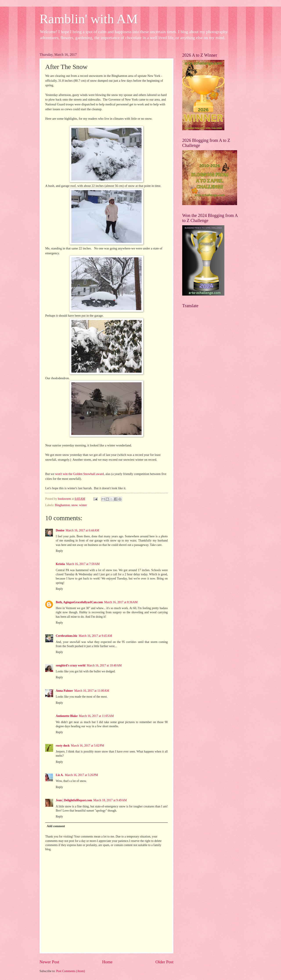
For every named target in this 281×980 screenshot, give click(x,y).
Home (107, 962)
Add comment (56, 826)
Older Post (164, 962)
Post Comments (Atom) (71, 971)
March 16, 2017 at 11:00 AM (92, 691)
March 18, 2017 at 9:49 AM (110, 800)
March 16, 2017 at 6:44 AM (82, 530)
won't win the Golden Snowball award (79, 474)
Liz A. (60, 775)
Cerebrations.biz (67, 636)
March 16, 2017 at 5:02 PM (87, 746)
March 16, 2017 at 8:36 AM (121, 602)
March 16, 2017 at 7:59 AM (83, 564)
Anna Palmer (64, 691)
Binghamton (62, 505)
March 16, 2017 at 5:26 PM (81, 775)
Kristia (60, 564)
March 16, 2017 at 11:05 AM (96, 716)
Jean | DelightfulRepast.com (74, 800)
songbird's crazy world (71, 665)
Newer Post (49, 962)
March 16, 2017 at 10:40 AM (104, 665)
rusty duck (63, 746)
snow (74, 505)
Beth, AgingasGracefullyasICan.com (79, 602)
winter (83, 505)
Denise (60, 530)
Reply (59, 551)
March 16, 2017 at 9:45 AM (95, 636)
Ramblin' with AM (89, 19)
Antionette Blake (67, 716)
